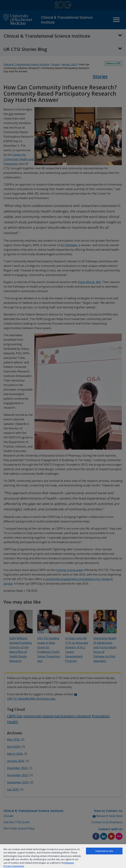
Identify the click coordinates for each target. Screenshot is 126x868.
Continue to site (104, 851)
